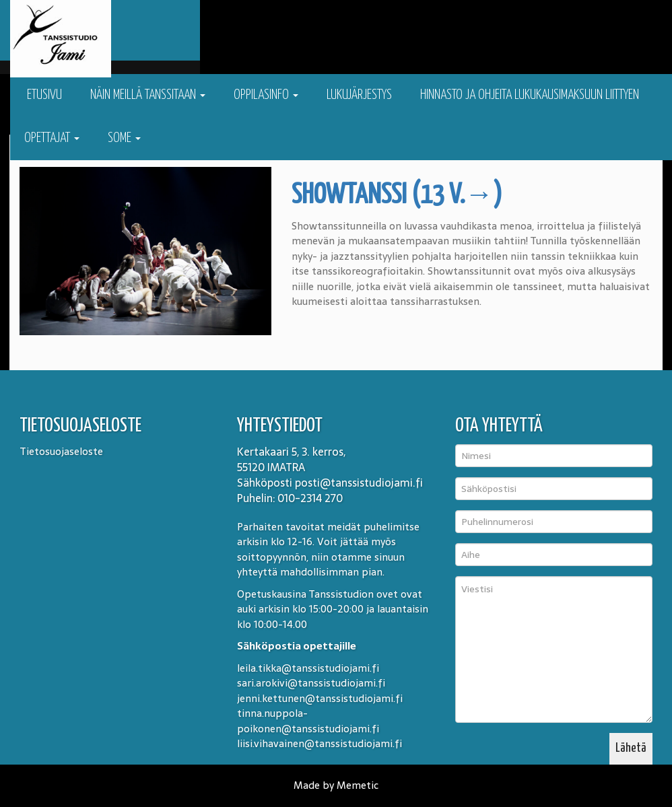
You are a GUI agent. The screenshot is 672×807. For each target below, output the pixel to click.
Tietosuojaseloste (61, 451)
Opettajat (52, 138)
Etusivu (43, 95)
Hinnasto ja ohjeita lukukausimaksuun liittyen (530, 95)
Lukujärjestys (359, 95)
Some (124, 138)
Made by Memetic (336, 785)
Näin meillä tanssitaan (148, 95)
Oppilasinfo (266, 95)
